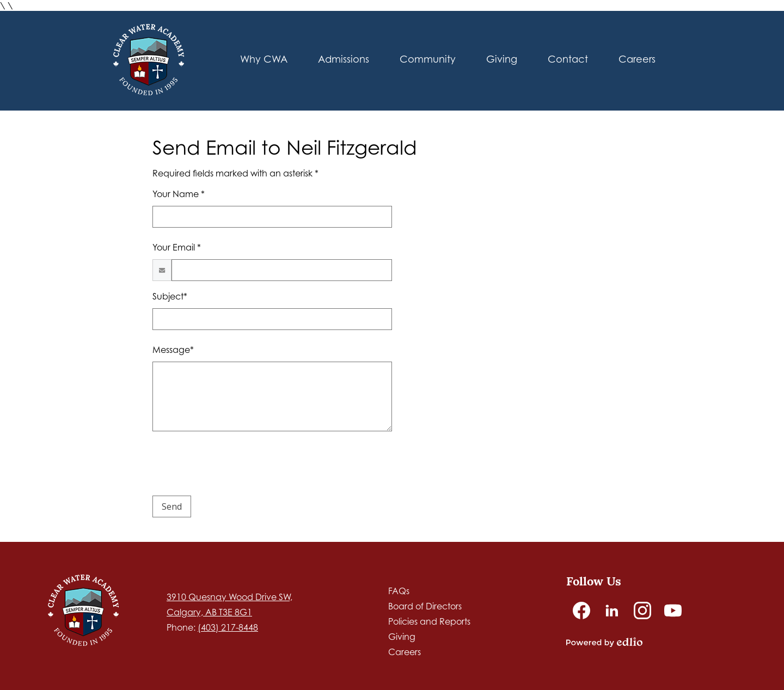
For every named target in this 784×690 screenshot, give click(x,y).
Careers (405, 652)
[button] (344, 61)
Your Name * (179, 194)
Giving (402, 637)
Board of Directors (425, 606)
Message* (173, 350)
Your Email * (177, 247)
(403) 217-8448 (228, 627)
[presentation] (235, 466)
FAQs (399, 591)
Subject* (170, 296)
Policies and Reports (429, 621)
